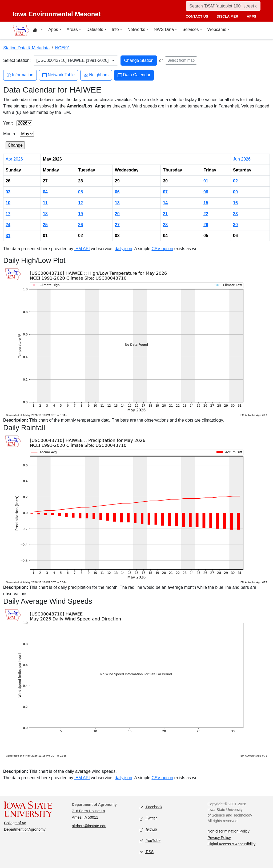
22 (206, 214)
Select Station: (17, 60)
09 (235, 192)
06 (117, 192)
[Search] (223, 6)
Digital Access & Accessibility (232, 844)
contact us (197, 16)
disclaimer (228, 16)
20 (117, 214)
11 (45, 203)
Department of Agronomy (25, 829)
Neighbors (96, 75)
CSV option (162, 249)
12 (81, 203)
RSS (147, 852)
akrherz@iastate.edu (89, 826)
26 (81, 225)
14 (165, 203)
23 (235, 214)
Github (148, 830)
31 (8, 236)
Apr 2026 (14, 159)
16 (235, 203)
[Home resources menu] (38, 30)
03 (8, 192)
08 (206, 192)
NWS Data (164, 29)
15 (206, 203)
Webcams (217, 29)
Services (190, 29)
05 (81, 192)
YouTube (150, 841)
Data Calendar (134, 75)
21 (165, 214)
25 (45, 225)
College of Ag (15, 823)
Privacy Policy (219, 838)
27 (117, 225)
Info (115, 29)
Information (20, 75)
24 (8, 225)
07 (165, 192)
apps (252, 16)
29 (206, 225)
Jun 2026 (242, 159)
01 (206, 181)
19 (81, 214)
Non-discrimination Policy (229, 831)
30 (235, 225)
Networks (136, 29)
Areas (72, 29)
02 (235, 181)
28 (165, 225)
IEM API (82, 249)
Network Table (59, 75)
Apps (53, 29)
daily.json (123, 249)
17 (8, 214)
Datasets (95, 29)
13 (117, 203)
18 (45, 214)
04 (45, 192)
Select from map (181, 60)
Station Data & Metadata (26, 48)
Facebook (151, 807)
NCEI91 (63, 48)
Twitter (148, 819)
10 (8, 203)
